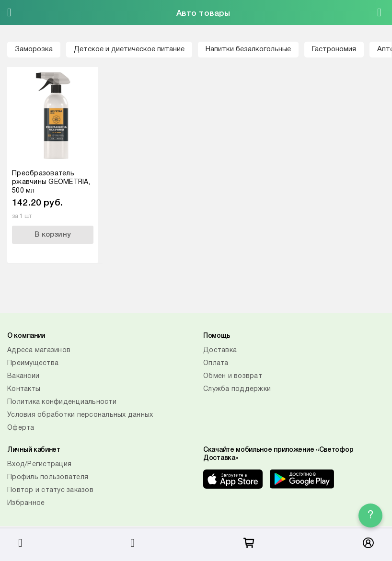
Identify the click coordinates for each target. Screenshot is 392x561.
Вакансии (23, 376)
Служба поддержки (237, 389)
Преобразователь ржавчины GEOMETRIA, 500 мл (51, 182)
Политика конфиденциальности (62, 402)
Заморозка (34, 49)
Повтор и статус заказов (50, 490)
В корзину (53, 235)
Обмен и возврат (233, 376)
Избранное (26, 503)
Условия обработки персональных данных (80, 415)
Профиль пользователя (48, 477)
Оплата (216, 363)
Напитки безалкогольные (248, 49)
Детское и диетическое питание (129, 49)
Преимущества (33, 363)
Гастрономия (334, 49)
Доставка (220, 350)
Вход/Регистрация (39, 464)
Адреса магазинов (39, 350)
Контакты (24, 389)
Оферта (21, 428)
